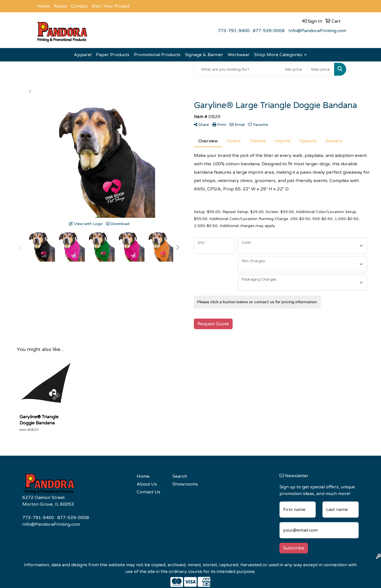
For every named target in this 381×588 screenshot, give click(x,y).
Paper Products (113, 55)
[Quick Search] (238, 69)
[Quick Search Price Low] (295, 69)
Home (43, 6)
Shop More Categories (278, 55)
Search (180, 476)
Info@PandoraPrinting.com (317, 31)
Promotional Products (157, 55)
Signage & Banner (204, 55)
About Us (147, 484)
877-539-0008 (269, 31)
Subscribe (294, 548)
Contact (79, 6)
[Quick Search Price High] (321, 69)
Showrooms (185, 484)
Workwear (239, 55)
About (60, 6)
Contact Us (149, 492)
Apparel (83, 55)
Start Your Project (111, 6)
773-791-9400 (234, 31)
